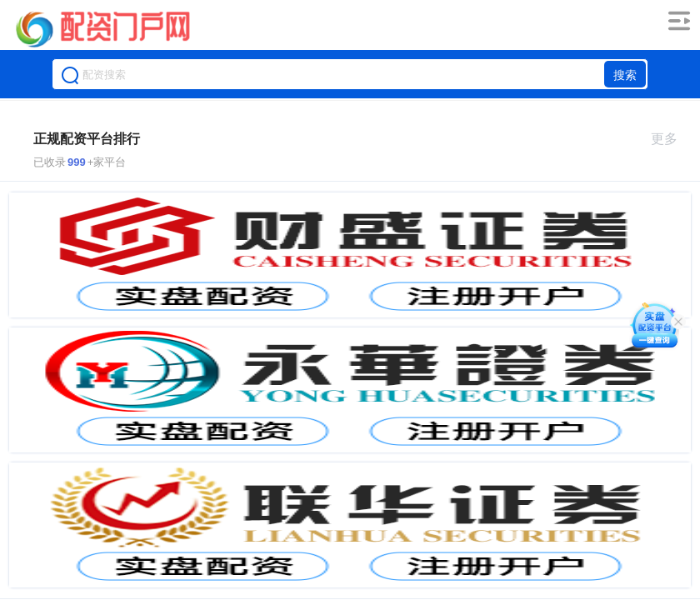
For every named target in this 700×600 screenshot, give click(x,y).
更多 (671, 139)
